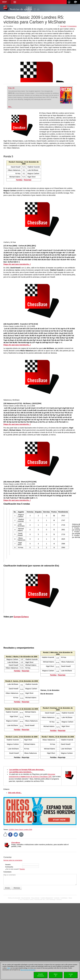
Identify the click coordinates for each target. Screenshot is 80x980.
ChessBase (16, 843)
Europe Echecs (21, 617)
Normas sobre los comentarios (13, 860)
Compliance (64, 898)
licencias (57, 898)
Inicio (70, 898)
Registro (22, 869)
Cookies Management (47, 898)
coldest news (40, 901)
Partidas (19, 180)
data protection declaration (28, 970)
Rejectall (56, 975)
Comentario (7, 872)
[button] (15, 2)
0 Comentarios (72, 26)
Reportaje (28, 180)
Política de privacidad (14, 898)
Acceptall (71, 975)
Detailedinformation (41, 975)
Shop (5, 2)
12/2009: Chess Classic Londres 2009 (20, 830)
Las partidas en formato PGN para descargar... (27, 770)
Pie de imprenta (26, 898)
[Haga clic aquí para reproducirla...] (17, 264)
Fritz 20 (11, 88)
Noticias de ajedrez (21, 9)
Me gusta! (63, 26)
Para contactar (35, 898)
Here (9, 968)
